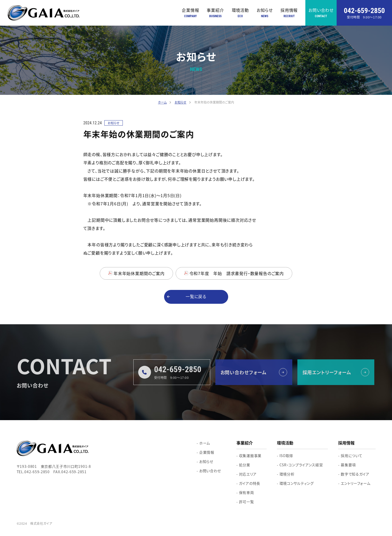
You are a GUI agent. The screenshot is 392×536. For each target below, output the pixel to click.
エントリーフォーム (355, 483)
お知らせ (265, 13)
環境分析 (287, 474)
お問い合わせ (321, 13)
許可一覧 (247, 502)
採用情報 (289, 13)
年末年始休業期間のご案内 (139, 273)
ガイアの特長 (250, 483)
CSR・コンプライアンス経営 (301, 465)
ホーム (205, 443)
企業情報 (190, 13)
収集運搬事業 (250, 456)
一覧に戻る (196, 297)
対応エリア (248, 474)
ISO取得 (286, 456)
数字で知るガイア (355, 474)
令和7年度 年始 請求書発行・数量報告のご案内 (237, 273)
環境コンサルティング (297, 483)
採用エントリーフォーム (327, 372)
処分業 (245, 465)
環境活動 (240, 13)
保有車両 (247, 492)
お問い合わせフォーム (244, 372)
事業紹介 (215, 13)
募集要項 (348, 465)
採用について (351, 456)
